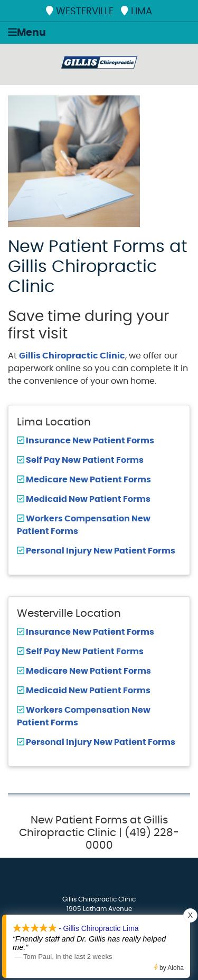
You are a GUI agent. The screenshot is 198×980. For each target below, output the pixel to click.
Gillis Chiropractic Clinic (72, 356)
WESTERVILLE (80, 11)
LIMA (136, 11)
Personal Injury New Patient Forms (100, 551)
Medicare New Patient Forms (88, 480)
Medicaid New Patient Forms (87, 499)
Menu (27, 32)
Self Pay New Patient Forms (84, 460)
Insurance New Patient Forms (89, 441)
